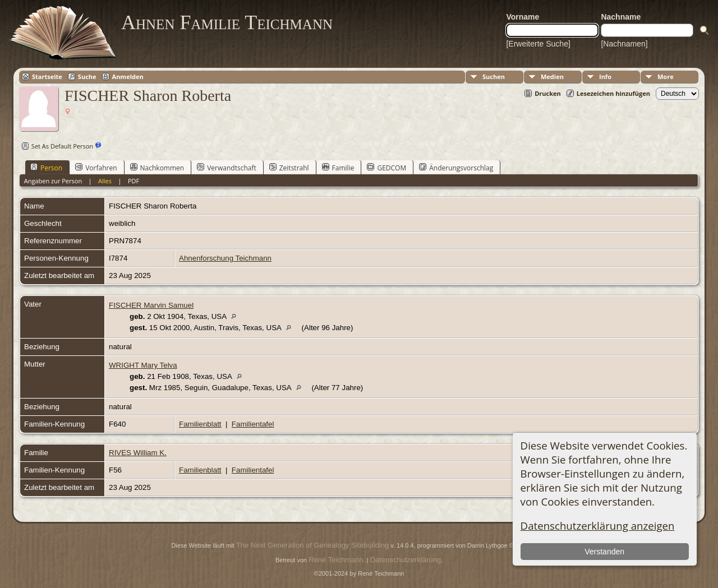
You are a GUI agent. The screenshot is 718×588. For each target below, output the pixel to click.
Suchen (494, 77)
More (666, 77)
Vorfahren (96, 168)
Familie (338, 168)
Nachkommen (157, 168)
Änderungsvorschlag (456, 168)
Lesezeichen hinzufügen (613, 93)
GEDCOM (386, 168)
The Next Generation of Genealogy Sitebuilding (312, 545)
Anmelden (128, 77)
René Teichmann (336, 560)
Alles (105, 181)
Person (46, 168)
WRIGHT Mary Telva (143, 365)
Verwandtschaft (227, 168)
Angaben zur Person (53, 181)
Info (605, 77)
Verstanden (604, 552)
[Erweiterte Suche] (538, 44)
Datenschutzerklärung (406, 560)
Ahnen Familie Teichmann (227, 22)
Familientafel (253, 424)
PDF (134, 181)
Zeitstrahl (289, 168)
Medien (552, 77)
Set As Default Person (56, 146)
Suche (87, 77)
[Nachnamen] (624, 44)
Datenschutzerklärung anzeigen (598, 526)
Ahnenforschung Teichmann (225, 258)
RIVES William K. (138, 453)
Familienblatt (200, 424)
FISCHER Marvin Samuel (151, 305)
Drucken (548, 93)
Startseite (47, 77)
